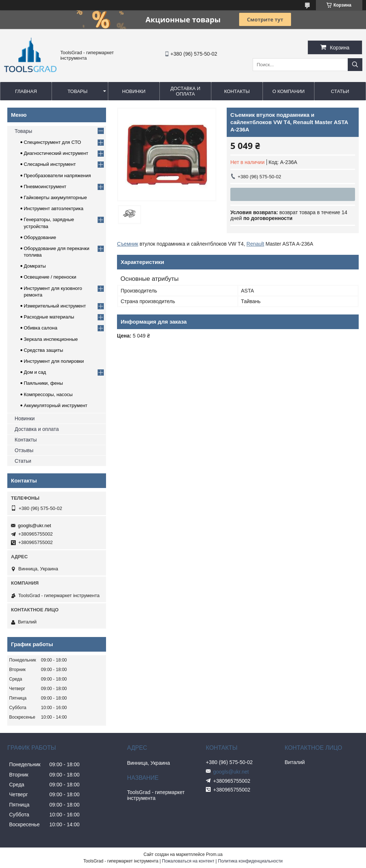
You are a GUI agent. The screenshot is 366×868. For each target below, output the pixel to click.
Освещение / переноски (50, 277)
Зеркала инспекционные (51, 339)
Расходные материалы (49, 317)
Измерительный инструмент (55, 306)
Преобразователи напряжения (57, 176)
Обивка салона (41, 328)
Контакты (237, 91)
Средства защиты (44, 350)
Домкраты (35, 266)
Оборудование (40, 237)
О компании (288, 91)
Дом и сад (35, 372)
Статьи (340, 91)
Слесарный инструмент (50, 164)
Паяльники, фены (43, 383)
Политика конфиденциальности (250, 861)
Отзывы (24, 450)
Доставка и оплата (185, 91)
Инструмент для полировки (54, 361)
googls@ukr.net (35, 526)
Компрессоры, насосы (48, 394)
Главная (26, 91)
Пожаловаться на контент (188, 861)
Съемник (128, 244)
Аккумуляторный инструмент (56, 405)
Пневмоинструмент (45, 187)
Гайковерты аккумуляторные (55, 198)
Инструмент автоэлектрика (54, 208)
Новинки (134, 91)
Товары (78, 91)
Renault (255, 244)
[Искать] (355, 65)
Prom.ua (214, 854)
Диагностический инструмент (56, 153)
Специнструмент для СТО (52, 142)
